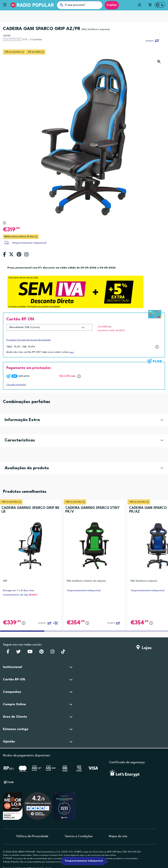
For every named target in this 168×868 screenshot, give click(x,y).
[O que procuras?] (80, 5)
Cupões (112, 5)
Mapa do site (118, 836)
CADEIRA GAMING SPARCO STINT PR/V (92, 510)
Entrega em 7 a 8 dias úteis (19, 591)
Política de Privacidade (32, 836)
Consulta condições (16, 385)
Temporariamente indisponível (29, 243)
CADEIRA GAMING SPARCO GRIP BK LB (30, 510)
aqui (72, 352)
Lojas (144, 648)
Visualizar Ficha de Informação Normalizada (28, 340)
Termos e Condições (79, 836)
